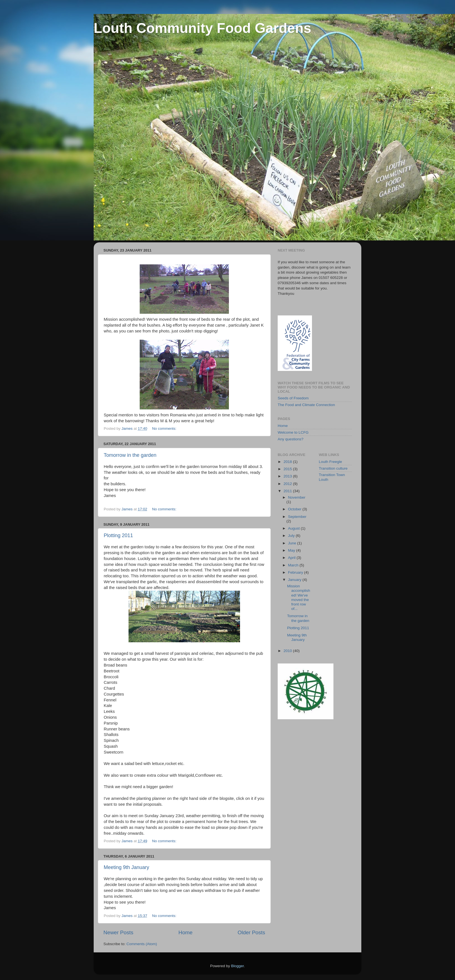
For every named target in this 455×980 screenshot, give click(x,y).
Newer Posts (118, 932)
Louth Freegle (331, 462)
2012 (288, 484)
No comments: (165, 429)
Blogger (238, 966)
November (297, 497)
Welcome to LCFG (293, 432)
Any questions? (291, 439)
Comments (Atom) (142, 944)
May (292, 550)
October (295, 509)
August (294, 528)
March (294, 565)
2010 (288, 651)
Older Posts (251, 932)
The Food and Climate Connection (306, 405)
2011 (288, 491)
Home (185, 932)
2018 (288, 462)
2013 (288, 476)
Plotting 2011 (118, 535)
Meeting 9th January (126, 867)
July (292, 536)
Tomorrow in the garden (130, 455)
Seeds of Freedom (293, 398)
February (296, 572)
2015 (288, 469)
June (293, 543)
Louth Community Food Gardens (203, 28)
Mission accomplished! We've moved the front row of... (299, 597)
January (295, 580)
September (297, 517)
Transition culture (333, 468)
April (292, 558)
